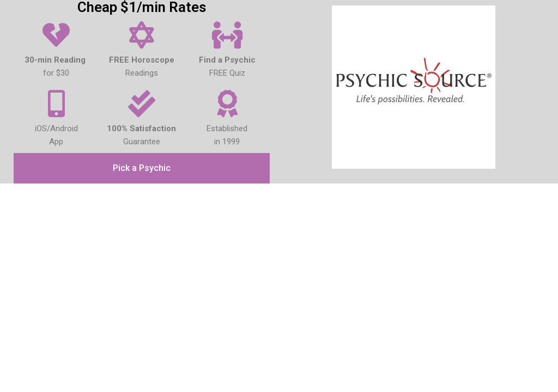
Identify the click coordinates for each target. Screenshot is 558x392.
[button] (142, 168)
